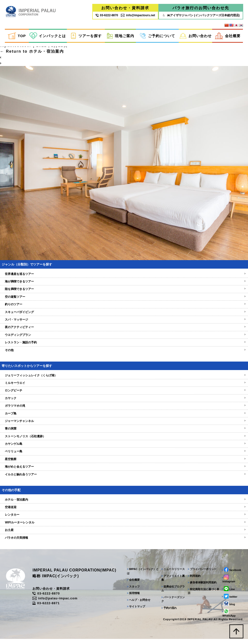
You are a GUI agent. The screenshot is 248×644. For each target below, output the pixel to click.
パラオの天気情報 (124, 542)
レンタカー (124, 519)
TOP (17, 36)
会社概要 (228, 36)
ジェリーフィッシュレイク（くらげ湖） (124, 379)
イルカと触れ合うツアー (124, 478)
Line (228, 593)
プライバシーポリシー (202, 574)
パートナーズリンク (172, 604)
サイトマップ (135, 611)
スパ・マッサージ (124, 323)
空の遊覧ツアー (124, 301)
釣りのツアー (124, 308)
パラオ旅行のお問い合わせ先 (201, 8)
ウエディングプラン (124, 339)
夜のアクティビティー (124, 331)
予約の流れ (168, 612)
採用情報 (132, 598)
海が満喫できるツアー (124, 285)
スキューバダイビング (124, 316)
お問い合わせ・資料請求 (125, 8)
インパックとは (48, 36)
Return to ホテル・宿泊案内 (32, 55)
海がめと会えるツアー (124, 471)
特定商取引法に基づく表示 (203, 596)
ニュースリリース (172, 574)
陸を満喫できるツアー (124, 293)
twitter (229, 601)
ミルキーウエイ (124, 387)
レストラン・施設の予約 (124, 346)
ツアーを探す (86, 36)
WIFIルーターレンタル (124, 526)
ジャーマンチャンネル (124, 425)
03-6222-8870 (49, 598)
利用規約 (194, 580)
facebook (231, 574)
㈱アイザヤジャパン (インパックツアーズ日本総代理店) (201, 15)
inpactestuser (16, 49)
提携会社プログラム (172, 593)
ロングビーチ (124, 394)
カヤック (124, 402)
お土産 (124, 534)
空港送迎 (124, 511)
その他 (124, 354)
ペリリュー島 (124, 455)
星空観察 (124, 463)
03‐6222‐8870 (107, 15)
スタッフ (132, 591)
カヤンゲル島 (124, 448)
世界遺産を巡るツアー (124, 278)
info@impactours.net (138, 15)
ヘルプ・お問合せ (138, 604)
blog (228, 608)
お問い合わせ (196, 36)
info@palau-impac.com (58, 603)
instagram (228, 584)
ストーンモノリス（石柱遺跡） (124, 440)
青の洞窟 (124, 432)
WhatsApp (228, 618)
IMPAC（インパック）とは (142, 576)
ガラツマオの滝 (124, 410)
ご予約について (157, 36)
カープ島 (124, 417)
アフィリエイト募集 (172, 582)
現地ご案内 (120, 36)
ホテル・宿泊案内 (124, 504)
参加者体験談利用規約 (202, 587)
